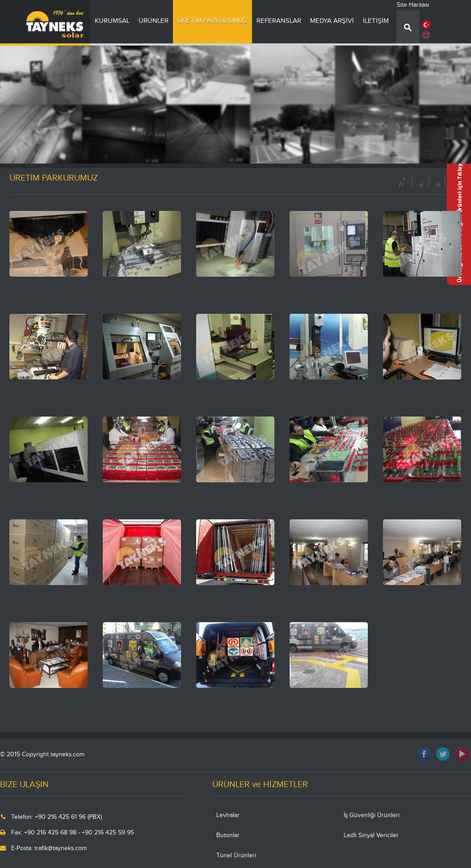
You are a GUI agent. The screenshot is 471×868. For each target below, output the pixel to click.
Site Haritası (413, 5)
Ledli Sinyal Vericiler (371, 835)
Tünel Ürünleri (236, 855)
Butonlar (228, 835)
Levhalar (228, 815)
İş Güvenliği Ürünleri (372, 815)
